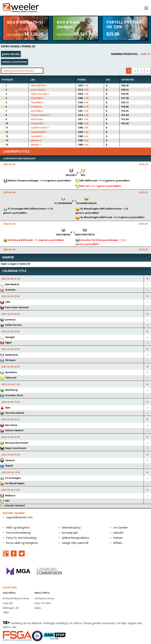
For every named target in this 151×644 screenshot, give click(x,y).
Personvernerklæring (18, 533)
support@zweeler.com (19, 517)
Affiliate (118, 543)
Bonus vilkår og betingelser (22, 543)
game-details (11, 54)
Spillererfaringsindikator (76, 538)
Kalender (118, 533)
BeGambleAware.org (31, 627)
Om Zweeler (120, 527)
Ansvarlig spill (70, 533)
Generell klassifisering (14, 62)
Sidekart (118, 538)
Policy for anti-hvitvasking (21, 538)
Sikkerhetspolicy (71, 527)
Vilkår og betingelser (18, 527)
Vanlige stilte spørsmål (75, 543)
